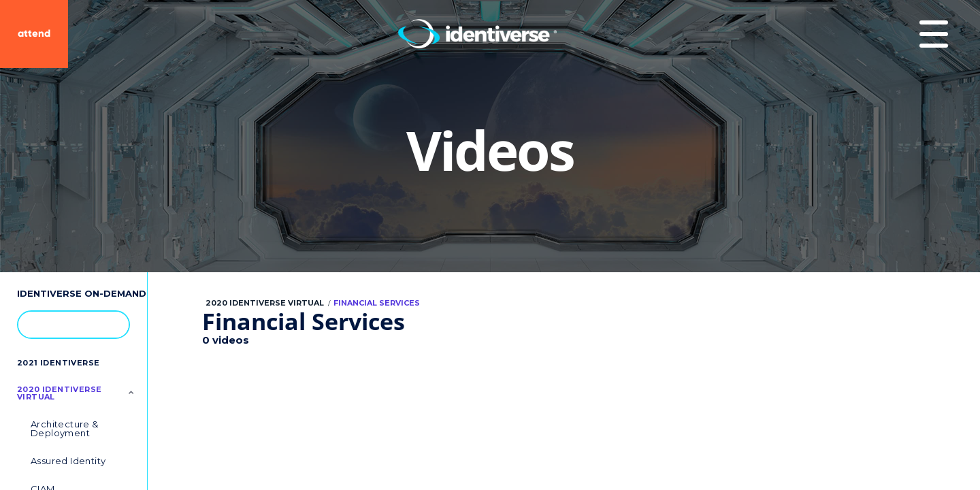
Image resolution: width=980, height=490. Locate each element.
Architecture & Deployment (65, 428)
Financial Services (377, 303)
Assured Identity (68, 461)
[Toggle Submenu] (131, 392)
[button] (112, 324)
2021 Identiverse (58, 363)
